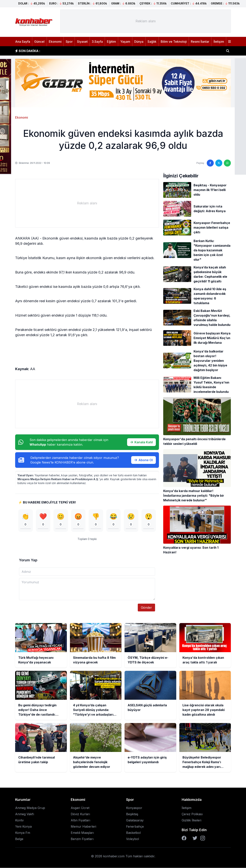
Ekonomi (55, 42)
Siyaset (82, 42)
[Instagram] (203, 838)
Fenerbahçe (135, 827)
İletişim (219, 42)
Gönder (146, 608)
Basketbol (133, 833)
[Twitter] (195, 838)
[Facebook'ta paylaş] (210, 163)
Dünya (139, 42)
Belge (19, 839)
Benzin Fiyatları (82, 839)
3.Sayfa (97, 42)
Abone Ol (143, 460)
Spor (69, 42)
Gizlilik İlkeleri (191, 820)
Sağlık (152, 42)
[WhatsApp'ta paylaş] (227, 163)
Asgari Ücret (80, 808)
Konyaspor (134, 808)
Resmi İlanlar (200, 42)
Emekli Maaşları (82, 833)
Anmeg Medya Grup (30, 808)
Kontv (19, 820)
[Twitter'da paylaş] (219, 163)
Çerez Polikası (192, 814)
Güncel (39, 42)
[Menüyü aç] (229, 42)
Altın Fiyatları (80, 820)
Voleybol (133, 839)
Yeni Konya (23, 827)
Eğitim (111, 42)
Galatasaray (135, 820)
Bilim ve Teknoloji (174, 42)
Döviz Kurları (80, 814)
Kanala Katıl (141, 442)
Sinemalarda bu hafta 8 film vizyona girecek (80, 51)
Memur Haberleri (83, 827)
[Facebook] (184, 838)
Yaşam (125, 42)
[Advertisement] (146, 21)
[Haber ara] (228, 51)
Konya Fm (23, 833)
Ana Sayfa (23, 42)
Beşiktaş (132, 814)
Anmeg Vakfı (25, 814)
